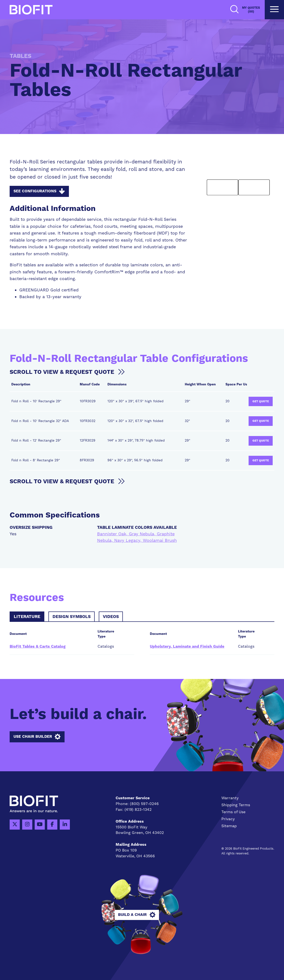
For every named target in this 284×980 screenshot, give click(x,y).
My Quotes (251, 10)
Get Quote (261, 401)
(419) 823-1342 (138, 810)
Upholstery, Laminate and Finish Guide (187, 647)
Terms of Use (233, 812)
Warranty (230, 798)
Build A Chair (142, 915)
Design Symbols (72, 617)
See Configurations (39, 191)
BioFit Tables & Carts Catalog (38, 647)
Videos (111, 617)
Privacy (228, 819)
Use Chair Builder (37, 737)
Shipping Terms (236, 805)
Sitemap (229, 826)
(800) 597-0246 (144, 804)
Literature (27, 617)
